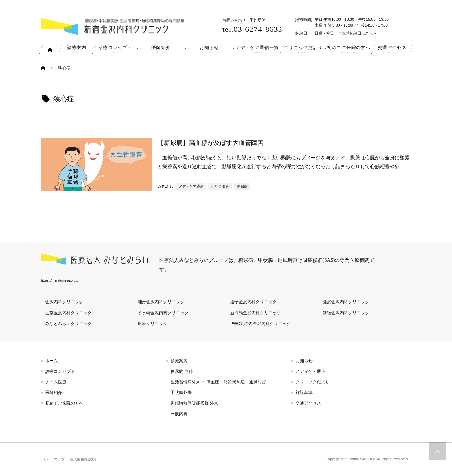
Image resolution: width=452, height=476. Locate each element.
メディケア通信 (191, 186)
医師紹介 (54, 393)
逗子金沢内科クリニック (254, 302)
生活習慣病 (220, 186)
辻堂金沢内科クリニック (69, 313)
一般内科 (179, 414)
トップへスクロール (438, 451)
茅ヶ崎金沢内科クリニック (163, 313)
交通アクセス (308, 403)
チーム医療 (56, 382)
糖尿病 (242, 186)
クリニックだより (313, 382)
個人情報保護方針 (84, 459)
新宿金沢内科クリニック (346, 313)
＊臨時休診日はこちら (357, 33)
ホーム (52, 361)
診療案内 (179, 361)
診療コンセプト (60, 371)
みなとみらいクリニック (69, 324)
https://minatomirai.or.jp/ (60, 280)
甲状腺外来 (181, 393)
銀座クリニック (153, 324)
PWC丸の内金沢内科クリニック (261, 324)
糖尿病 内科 (182, 371)
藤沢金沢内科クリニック (346, 302)
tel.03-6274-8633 (252, 29)
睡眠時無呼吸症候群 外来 (194, 403)
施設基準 (304, 393)
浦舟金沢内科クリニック (161, 302)
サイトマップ (54, 459)
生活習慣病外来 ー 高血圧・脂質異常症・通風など (218, 382)
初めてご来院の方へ (64, 403)
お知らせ (304, 361)
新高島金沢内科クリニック (256, 313)
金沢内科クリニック (64, 302)
